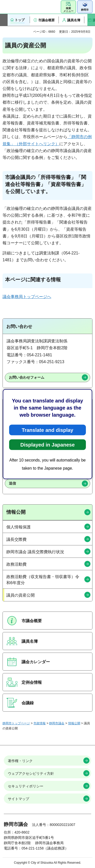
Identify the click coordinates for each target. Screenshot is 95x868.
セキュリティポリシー (26, 786)
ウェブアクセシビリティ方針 (31, 773)
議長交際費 (16, 539)
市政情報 (40, 723)
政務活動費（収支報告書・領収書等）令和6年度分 (43, 580)
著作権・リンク (20, 761)
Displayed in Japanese (48, 445)
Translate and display (48, 430)
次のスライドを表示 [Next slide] (91, 20)
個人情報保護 (18, 527)
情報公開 (16, 512)
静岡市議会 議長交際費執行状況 (35, 552)
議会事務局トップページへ (27, 297)
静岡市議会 (57, 723)
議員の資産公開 (21, 595)
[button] (68, 7)
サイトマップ (18, 799)
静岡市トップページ (16, 723)
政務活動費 (16, 564)
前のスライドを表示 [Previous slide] (4, 20)
